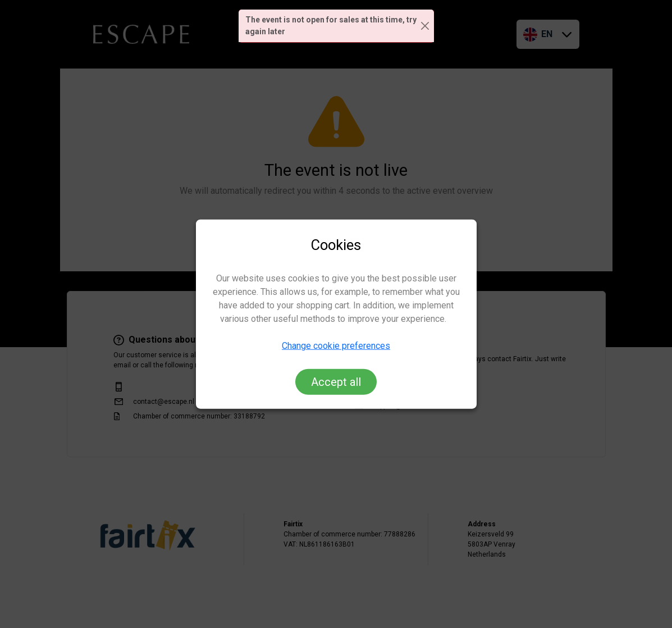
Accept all (336, 381)
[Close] (425, 26)
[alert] (336, 26)
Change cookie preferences (336, 345)
